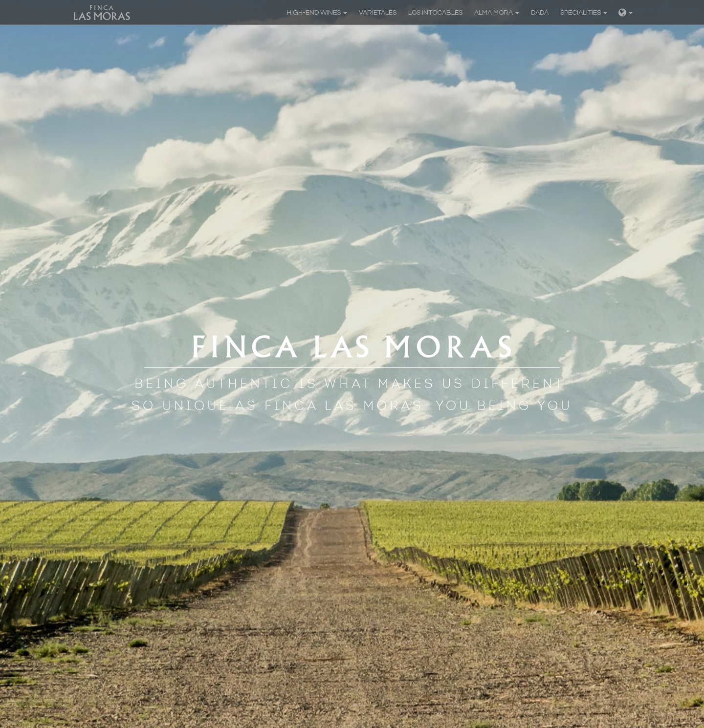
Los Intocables (435, 13)
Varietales (378, 13)
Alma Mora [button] (497, 13)
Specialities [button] (584, 13)
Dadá (540, 13)
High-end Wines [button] (317, 13)
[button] (626, 12)
